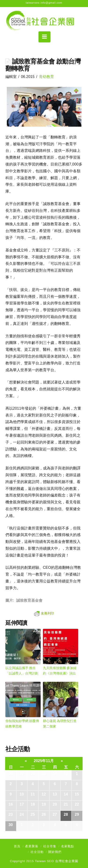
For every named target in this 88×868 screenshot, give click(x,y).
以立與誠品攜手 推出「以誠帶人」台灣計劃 (22, 670)
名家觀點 (68, 846)
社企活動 (37, 852)
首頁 (17, 846)
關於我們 (55, 852)
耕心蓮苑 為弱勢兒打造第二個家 (60, 723)
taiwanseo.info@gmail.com (44, 3)
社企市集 (50, 846)
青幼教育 (46, 77)
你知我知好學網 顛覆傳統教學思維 (22, 723)
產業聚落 (32, 846)
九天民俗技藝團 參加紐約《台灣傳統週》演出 (60, 670)
